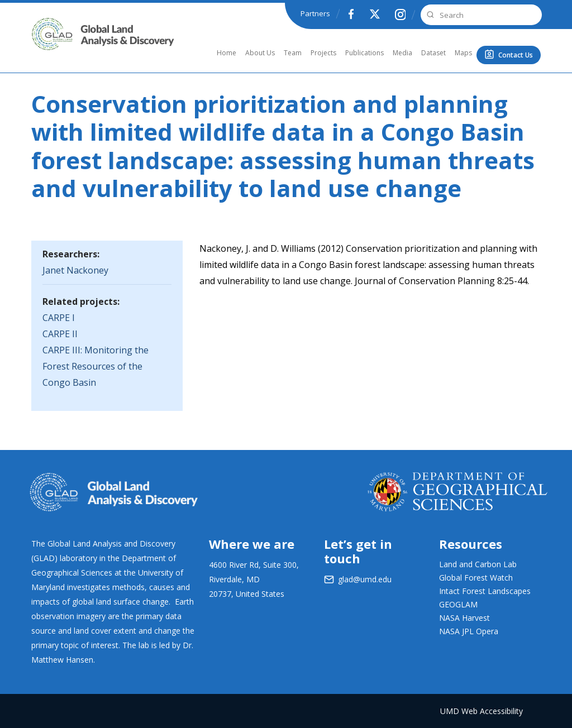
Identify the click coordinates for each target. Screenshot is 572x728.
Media (402, 53)
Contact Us (516, 55)
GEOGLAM (458, 604)
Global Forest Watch (476, 578)
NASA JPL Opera (469, 631)
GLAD (46, 47)
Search (429, 15)
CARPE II (60, 334)
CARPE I (59, 318)
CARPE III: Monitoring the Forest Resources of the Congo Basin (96, 366)
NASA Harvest (464, 618)
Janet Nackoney (75, 270)
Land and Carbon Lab (478, 564)
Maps (463, 53)
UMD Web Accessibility (482, 711)
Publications (364, 53)
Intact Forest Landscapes (485, 591)
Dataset (433, 53)
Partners (315, 13)
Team (293, 53)
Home (227, 53)
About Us (260, 53)
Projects (323, 53)
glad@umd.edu (365, 579)
